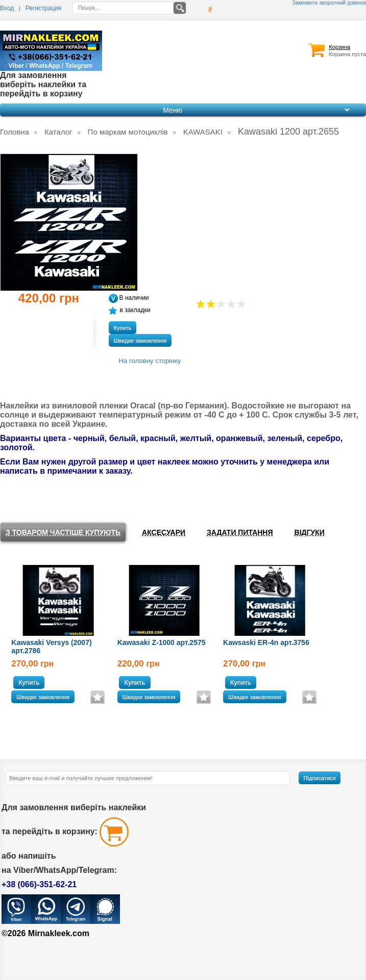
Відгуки (310, 532)
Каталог (58, 132)
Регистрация (43, 8)
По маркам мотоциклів (128, 132)
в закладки (130, 310)
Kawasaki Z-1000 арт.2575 (162, 642)
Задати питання (240, 532)
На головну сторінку (150, 361)
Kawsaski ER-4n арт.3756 (266, 642)
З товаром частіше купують (63, 532)
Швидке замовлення (140, 341)
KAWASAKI (203, 132)
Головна (15, 132)
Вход (7, 8)
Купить (123, 328)
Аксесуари (164, 532)
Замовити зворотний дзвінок (329, 3)
